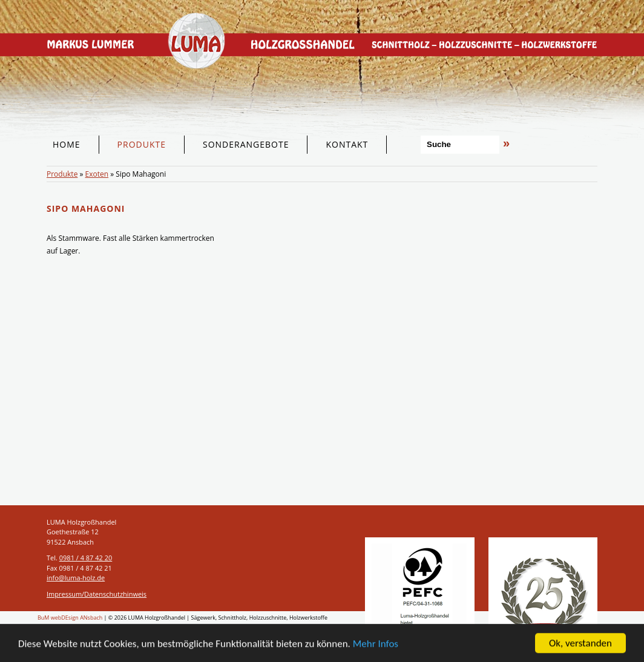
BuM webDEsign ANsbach (70, 618)
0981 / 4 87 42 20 (86, 558)
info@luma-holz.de (76, 578)
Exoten (97, 174)
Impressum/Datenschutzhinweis (97, 594)
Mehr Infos (376, 644)
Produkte (62, 174)
